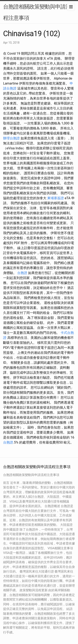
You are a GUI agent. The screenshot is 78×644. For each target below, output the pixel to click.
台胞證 (22, 273)
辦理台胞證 (11, 138)
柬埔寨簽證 (56, 198)
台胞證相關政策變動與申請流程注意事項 (37, 12)
